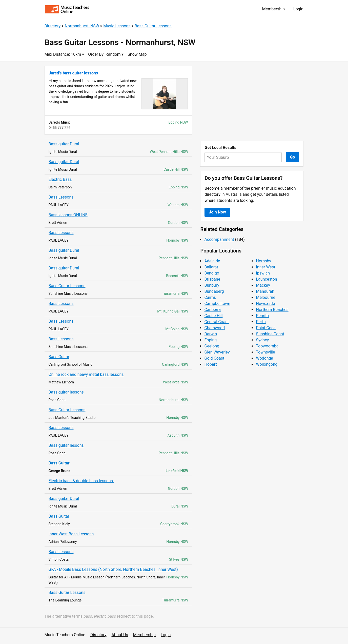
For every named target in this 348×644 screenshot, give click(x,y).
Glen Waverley (217, 352)
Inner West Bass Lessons (71, 534)
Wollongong (267, 364)
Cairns (210, 297)
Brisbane (212, 279)
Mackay (263, 285)
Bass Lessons (61, 197)
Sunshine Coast (270, 334)
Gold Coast (214, 358)
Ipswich (263, 273)
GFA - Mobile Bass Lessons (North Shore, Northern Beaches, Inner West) (113, 569)
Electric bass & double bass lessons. (81, 481)
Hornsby (263, 261)
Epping (210, 340)
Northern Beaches (272, 310)
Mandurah (265, 291)
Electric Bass (60, 179)
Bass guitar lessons (66, 392)
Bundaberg (214, 291)
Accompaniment (219, 239)
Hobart (210, 364)
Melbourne (265, 297)
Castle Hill (213, 316)
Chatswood (214, 328)
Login (298, 9)
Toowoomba (267, 346)
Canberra (212, 310)
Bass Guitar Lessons (153, 26)
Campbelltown (217, 304)
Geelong (212, 346)
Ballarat (211, 267)
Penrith (262, 316)
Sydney (262, 340)
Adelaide (212, 261)
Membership (273, 9)
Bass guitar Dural (64, 144)
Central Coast (216, 322)
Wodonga (264, 358)
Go (293, 157)
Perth (261, 322)
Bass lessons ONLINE (68, 215)
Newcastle (265, 304)
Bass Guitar (59, 357)
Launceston (266, 279)
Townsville (265, 352)
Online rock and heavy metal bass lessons (86, 374)
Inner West (265, 267)
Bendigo (212, 273)
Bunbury (212, 285)
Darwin (211, 334)
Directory (53, 26)
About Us (120, 635)
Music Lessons (117, 26)
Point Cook (266, 328)
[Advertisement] (252, 101)
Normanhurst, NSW (82, 26)
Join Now (217, 212)
